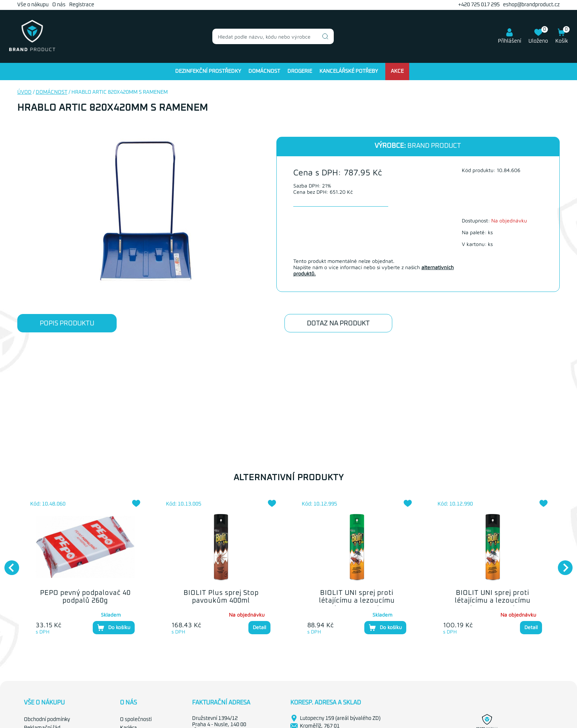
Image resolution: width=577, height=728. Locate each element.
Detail (259, 627)
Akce (397, 71)
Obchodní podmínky (47, 720)
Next (562, 564)
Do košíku (114, 628)
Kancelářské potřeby (349, 71)
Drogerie (300, 71)
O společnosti (136, 720)
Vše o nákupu (33, 5)
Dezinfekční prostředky (208, 71)
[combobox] (273, 36)
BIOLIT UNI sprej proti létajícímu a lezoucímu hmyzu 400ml (357, 601)
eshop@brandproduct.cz (531, 5)
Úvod (24, 92)
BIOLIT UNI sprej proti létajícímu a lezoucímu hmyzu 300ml (493, 601)
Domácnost (264, 71)
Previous (8, 564)
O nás (59, 5)
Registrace (82, 5)
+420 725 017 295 (479, 5)
